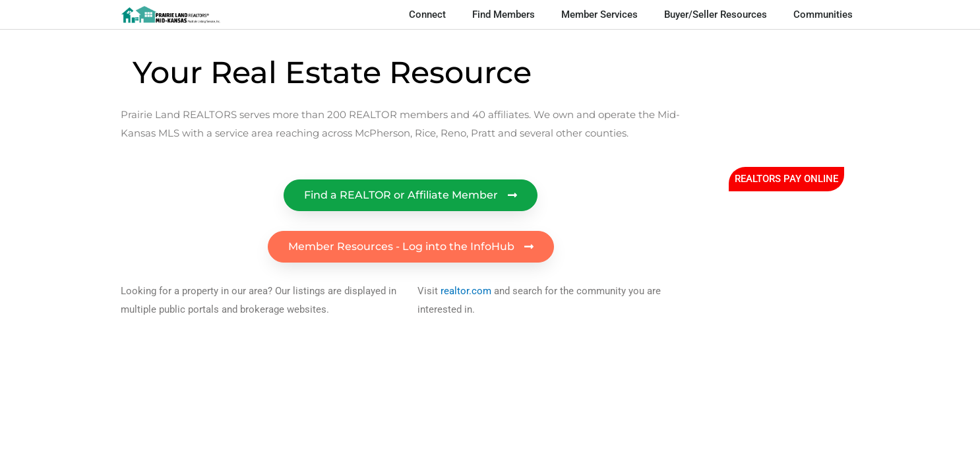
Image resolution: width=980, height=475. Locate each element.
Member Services (599, 15)
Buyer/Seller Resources (716, 15)
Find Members (504, 15)
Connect (427, 15)
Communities (823, 15)
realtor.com (466, 291)
